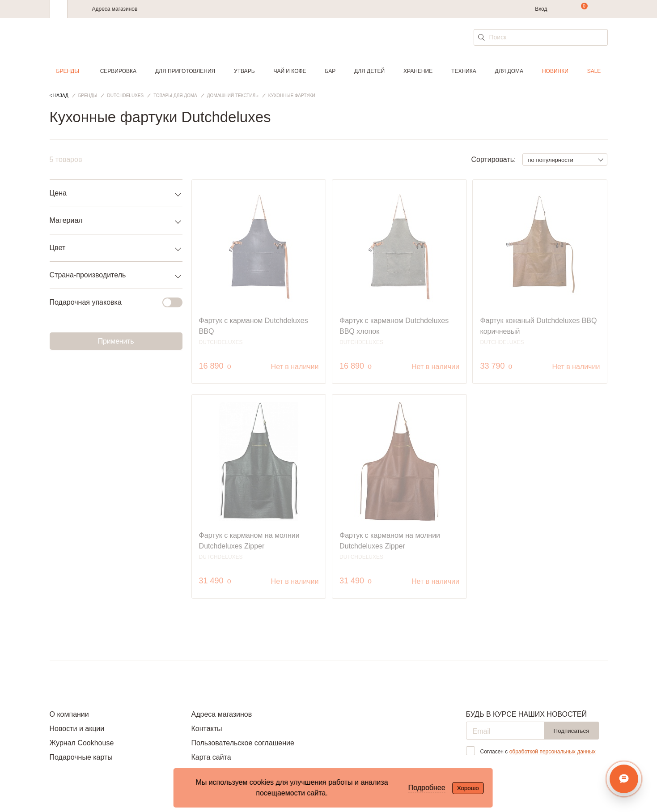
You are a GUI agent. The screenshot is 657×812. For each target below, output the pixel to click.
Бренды (68, 71)
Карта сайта (211, 757)
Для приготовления (185, 71)
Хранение (418, 71)
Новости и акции (77, 729)
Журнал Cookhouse (82, 743)
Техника (464, 71)
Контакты (206, 729)
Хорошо (468, 788)
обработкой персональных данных (553, 752)
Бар (331, 71)
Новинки (555, 71)
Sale (594, 71)
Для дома (509, 71)
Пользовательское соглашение (242, 743)
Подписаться (572, 731)
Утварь (244, 71)
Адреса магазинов (115, 9)
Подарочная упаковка (111, 302)
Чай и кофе (290, 71)
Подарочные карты (81, 757)
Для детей (369, 71)
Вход (541, 9)
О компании (69, 714)
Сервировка (118, 71)
